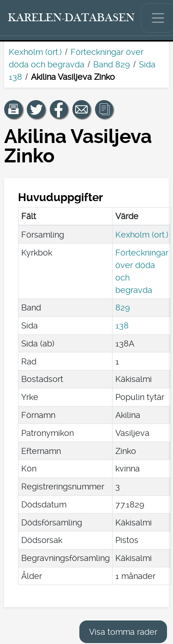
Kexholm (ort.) (35, 52)
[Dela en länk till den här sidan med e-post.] (82, 109)
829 (123, 307)
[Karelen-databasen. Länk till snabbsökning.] (72, 18)
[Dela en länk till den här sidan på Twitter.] (36, 109)
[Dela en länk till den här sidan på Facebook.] (59, 109)
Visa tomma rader (123, 632)
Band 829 (112, 64)
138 (122, 325)
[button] (13, 109)
